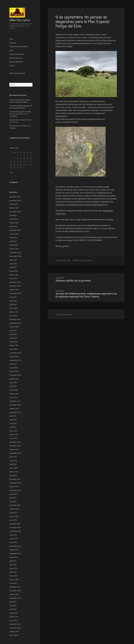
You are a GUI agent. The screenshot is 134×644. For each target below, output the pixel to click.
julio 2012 (13, 561)
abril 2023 (13, 241)
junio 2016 (13, 457)
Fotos (11, 50)
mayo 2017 (13, 423)
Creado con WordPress (64, 314)
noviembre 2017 (15, 405)
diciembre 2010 (15, 624)
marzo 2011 (14, 613)
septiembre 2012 (15, 553)
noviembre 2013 (15, 527)
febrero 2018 (14, 394)
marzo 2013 (14, 539)
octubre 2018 (14, 379)
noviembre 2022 (15, 252)
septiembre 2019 (15, 360)
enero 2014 (13, 520)
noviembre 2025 (15, 200)
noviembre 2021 (15, 286)
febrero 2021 (14, 312)
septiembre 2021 (15, 293)
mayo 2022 (13, 264)
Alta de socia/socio (16, 58)
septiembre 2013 (15, 531)
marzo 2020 (14, 342)
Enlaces (12, 66)
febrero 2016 (14, 472)
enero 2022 (13, 278)
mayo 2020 (13, 338)
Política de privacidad (17, 73)
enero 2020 (13, 349)
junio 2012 (13, 565)
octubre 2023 (14, 234)
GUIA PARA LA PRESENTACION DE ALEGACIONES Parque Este (82, 205)
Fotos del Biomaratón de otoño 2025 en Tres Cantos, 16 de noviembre (20, 114)
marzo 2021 (14, 308)
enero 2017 (13, 438)
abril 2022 (13, 267)
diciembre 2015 (15, 479)
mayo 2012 (13, 568)
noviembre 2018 (15, 375)
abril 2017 (13, 427)
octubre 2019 (14, 356)
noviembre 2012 (15, 546)
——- (11, 69)
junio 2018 (13, 382)
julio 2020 (13, 330)
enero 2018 (13, 397)
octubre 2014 (14, 509)
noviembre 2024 (15, 212)
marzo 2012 (14, 576)
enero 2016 (13, 475)
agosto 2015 (14, 494)
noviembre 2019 (15, 353)
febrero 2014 (14, 516)
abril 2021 (13, 304)
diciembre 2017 (15, 401)
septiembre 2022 (15, 256)
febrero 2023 (14, 249)
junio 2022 (13, 260)
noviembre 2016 (15, 446)
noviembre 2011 (15, 591)
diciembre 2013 (15, 524)
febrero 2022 (14, 275)
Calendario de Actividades (19, 47)
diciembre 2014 (15, 505)
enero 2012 (13, 583)
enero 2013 (13, 542)
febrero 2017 (14, 435)
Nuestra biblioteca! (16, 62)
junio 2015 (13, 501)
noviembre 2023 (15, 230)
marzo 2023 (14, 245)
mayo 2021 (13, 301)
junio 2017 (13, 420)
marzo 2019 (14, 368)
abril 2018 (13, 386)
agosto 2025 (14, 204)
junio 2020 (13, 334)
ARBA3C (76, 260)
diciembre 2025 (15, 197)
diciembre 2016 (15, 442)
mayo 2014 (13, 513)
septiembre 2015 (15, 490)
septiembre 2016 (15, 453)
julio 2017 (13, 416)
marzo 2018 (14, 390)
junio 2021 (13, 297)
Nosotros (13, 43)
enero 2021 (13, 316)
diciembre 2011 (15, 587)
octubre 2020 (14, 327)
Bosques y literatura (17, 54)
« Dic (11, 172)
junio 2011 (13, 605)
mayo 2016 (13, 461)
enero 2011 (13, 620)
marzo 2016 (14, 468)
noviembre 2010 (15, 628)
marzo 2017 (14, 431)
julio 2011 (13, 602)
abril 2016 (13, 464)
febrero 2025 (14, 208)
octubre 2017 (14, 408)
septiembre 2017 (15, 412)
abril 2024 (13, 215)
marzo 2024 (14, 219)
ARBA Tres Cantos (20, 20)
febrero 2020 (14, 345)
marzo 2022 (14, 271)
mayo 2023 (13, 238)
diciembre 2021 (15, 282)
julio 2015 (13, 498)
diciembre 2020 (15, 319)
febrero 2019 (14, 371)
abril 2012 (13, 572)
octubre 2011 (14, 594)
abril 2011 (13, 609)
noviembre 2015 (15, 483)
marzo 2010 (14, 635)
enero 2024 (13, 226)
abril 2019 (13, 364)
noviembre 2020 (15, 323)
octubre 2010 (14, 631)
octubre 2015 (14, 487)
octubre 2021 (14, 290)
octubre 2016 (14, 449)
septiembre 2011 (15, 598)
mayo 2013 (13, 535)
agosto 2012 (14, 557)
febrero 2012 (14, 579)
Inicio (11, 39)
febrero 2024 (14, 223)
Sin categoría (87, 260)
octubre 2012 (14, 550)
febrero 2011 (14, 617)
